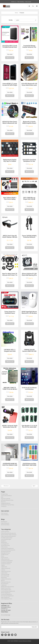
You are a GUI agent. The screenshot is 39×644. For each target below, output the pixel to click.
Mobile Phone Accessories (8, 588)
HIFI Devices (4, 544)
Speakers (3, 542)
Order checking (20, 2)
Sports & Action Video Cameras (9, 536)
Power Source (5, 559)
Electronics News (5, 526)
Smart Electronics (5, 547)
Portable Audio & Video (7, 539)
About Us (3, 503)
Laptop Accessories (6, 573)
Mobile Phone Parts (6, 590)
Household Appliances (7, 596)
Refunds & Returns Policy (7, 501)
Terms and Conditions (6, 497)
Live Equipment (5, 545)
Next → (35, 486)
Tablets (3, 567)
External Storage (5, 576)
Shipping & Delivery (6, 505)
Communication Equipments (8, 593)
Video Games (4, 548)
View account (28, 2)
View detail (10, 54)
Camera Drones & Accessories (8, 535)
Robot (3, 557)
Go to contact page (6, 616)
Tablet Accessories (6, 570)
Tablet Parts (4, 568)
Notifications (4, 523)
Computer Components (7, 562)
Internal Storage (5, 577)
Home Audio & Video (6, 541)
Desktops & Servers (6, 583)
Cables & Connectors (6, 580)
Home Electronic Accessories (8, 551)
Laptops (3, 571)
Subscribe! (34, 628)
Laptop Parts (4, 574)
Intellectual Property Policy (8, 506)
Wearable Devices (5, 554)
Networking (4, 579)
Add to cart (10, 58)
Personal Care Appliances (7, 597)
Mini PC (3, 582)
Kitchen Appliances (6, 594)
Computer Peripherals (6, 564)
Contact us (13, 2)
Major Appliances (5, 599)
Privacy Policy (4, 495)
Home (16, 13)
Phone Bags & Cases (6, 591)
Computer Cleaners (6, 565)
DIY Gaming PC (5, 585)
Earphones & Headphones (7, 550)
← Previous (5, 486)
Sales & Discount (5, 525)
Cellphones (4, 586)
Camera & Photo (5, 533)
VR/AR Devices (5, 556)
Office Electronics (5, 560)
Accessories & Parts (6, 553)
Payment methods (6, 500)
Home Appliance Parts (7, 600)
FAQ (2, 498)
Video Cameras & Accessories (8, 538)
